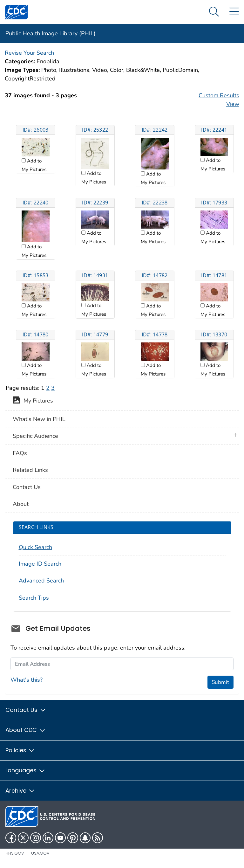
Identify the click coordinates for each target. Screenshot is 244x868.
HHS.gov (15, 853)
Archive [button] (20, 791)
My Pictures (33, 401)
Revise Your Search (29, 53)
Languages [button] (25, 770)
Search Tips (34, 598)
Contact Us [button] (26, 710)
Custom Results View (219, 100)
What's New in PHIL (39, 419)
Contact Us (27, 487)
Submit (220, 682)
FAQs (20, 453)
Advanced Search (41, 581)
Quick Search (35, 547)
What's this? (27, 680)
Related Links (30, 470)
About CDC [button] (26, 730)
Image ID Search (40, 564)
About (21, 504)
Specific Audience (35, 436)
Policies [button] (20, 750)
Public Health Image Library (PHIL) (51, 33)
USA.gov (40, 853)
